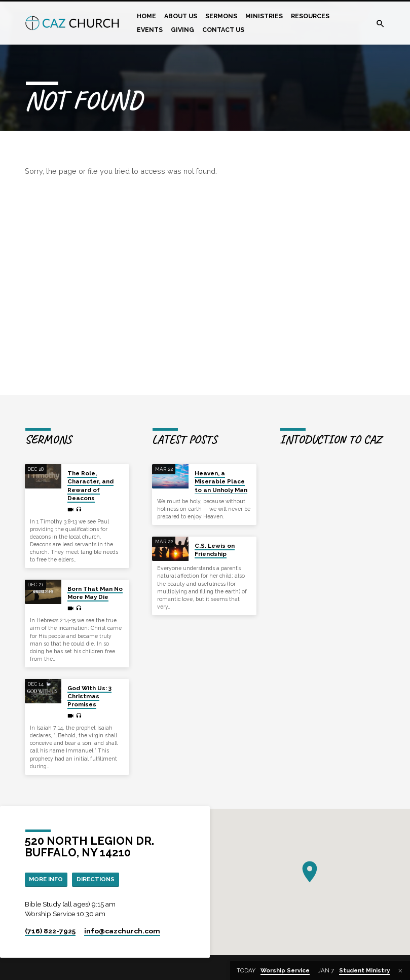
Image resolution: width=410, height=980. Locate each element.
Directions (100, 879)
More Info (48, 879)
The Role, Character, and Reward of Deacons (90, 486)
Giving (182, 30)
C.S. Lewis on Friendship (215, 550)
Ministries (264, 16)
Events (150, 30)
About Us (181, 16)
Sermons (221, 16)
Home (146, 16)
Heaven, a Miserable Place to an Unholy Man (221, 482)
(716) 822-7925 (50, 932)
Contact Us (223, 30)
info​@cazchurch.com (122, 932)
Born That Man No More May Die (95, 593)
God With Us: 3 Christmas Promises (89, 696)
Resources (310, 16)
